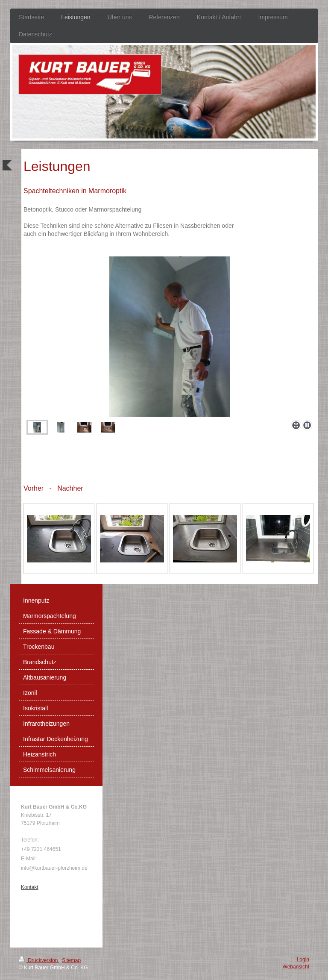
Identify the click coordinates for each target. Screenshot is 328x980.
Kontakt (30, 887)
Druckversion (39, 960)
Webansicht (296, 967)
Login (303, 959)
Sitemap (71, 960)
